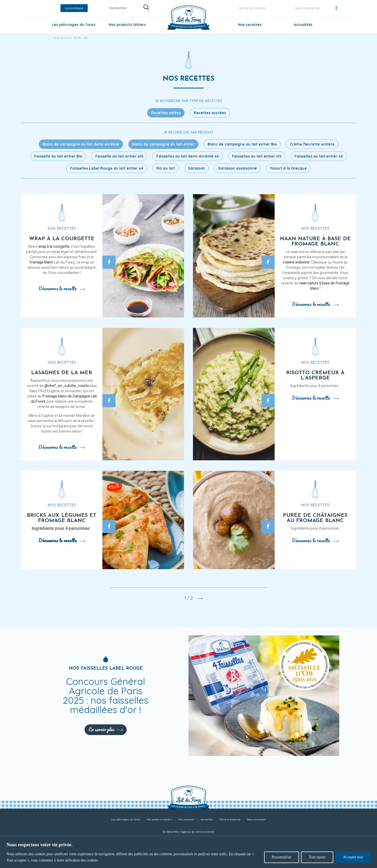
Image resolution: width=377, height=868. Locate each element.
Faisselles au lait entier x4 (319, 156)
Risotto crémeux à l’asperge (315, 376)
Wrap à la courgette (62, 239)
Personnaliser (282, 857)
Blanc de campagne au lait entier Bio (242, 144)
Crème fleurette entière (312, 144)
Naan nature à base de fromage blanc (315, 242)
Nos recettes (250, 25)
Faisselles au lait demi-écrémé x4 (188, 156)
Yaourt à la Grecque (288, 168)
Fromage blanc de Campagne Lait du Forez (64, 399)
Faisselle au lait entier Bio (58, 156)
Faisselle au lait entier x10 (119, 156)
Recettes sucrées (210, 113)
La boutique (74, 8)
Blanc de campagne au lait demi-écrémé (81, 144)
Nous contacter (307, 8)
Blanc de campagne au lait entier (163, 144)
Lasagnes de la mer (62, 373)
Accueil (56, 38)
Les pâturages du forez (74, 25)
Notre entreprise (252, 8)
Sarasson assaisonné (237, 168)
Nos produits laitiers (127, 25)
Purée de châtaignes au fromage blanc (315, 518)
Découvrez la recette (62, 288)
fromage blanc (41, 262)
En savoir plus (106, 729)
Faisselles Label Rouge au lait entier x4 (107, 168)
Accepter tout (353, 857)
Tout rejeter (317, 857)
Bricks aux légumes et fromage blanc (62, 518)
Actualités (303, 25)
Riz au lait (166, 168)
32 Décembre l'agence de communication (189, 832)
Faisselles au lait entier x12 (257, 156)
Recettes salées (166, 113)
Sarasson (196, 168)
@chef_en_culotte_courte (67, 386)
